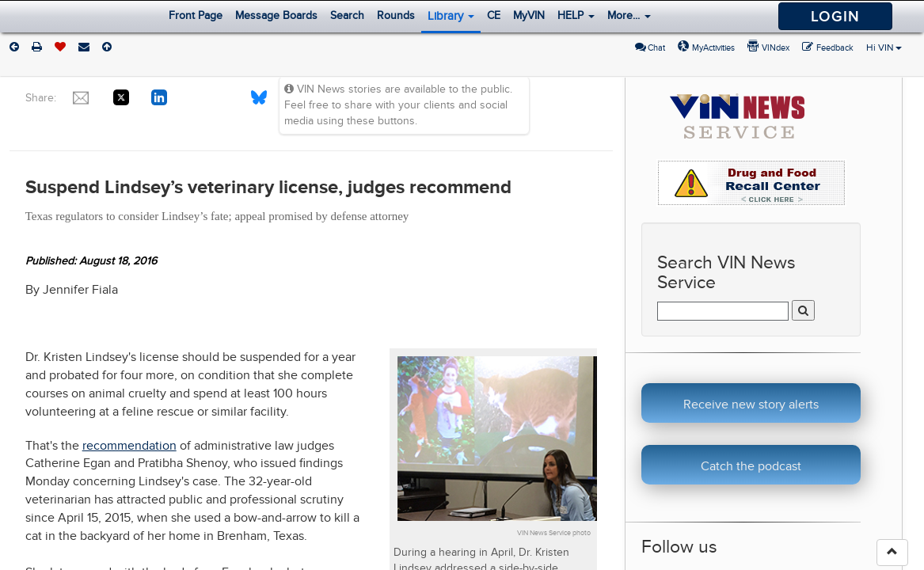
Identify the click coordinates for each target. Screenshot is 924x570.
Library (451, 16)
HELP (576, 15)
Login (835, 16)
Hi (884, 47)
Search (347, 15)
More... (629, 15)
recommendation (129, 446)
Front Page (196, 15)
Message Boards (276, 15)
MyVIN (529, 15)
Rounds (396, 15)
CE (494, 15)
